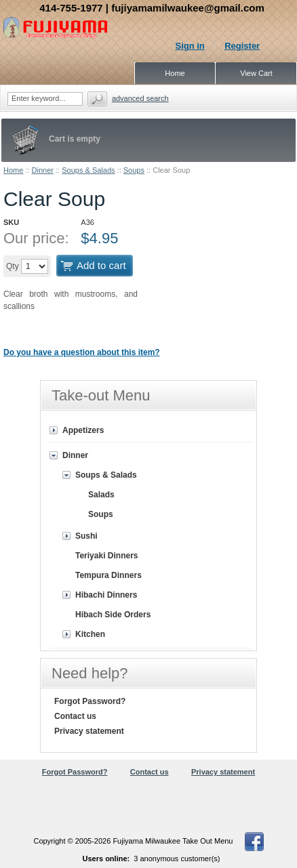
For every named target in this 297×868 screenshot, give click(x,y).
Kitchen (90, 634)
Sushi (86, 536)
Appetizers (83, 430)
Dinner (43, 170)
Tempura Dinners (108, 575)
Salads (101, 495)
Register (242, 46)
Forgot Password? (90, 701)
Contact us (75, 716)
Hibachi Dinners (106, 595)
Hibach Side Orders (113, 615)
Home (13, 170)
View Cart (256, 73)
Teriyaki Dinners (106, 556)
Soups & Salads (88, 170)
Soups (134, 170)
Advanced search (140, 98)
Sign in (190, 46)
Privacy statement (89, 731)
